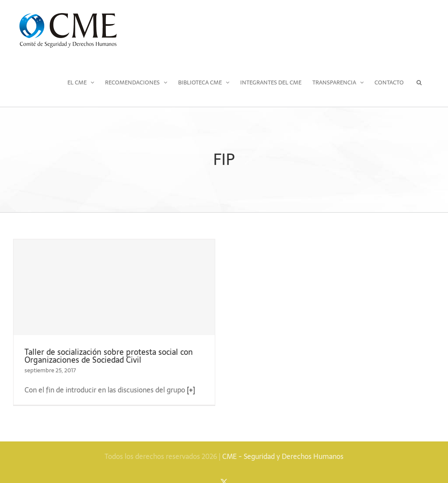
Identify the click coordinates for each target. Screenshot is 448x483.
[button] (419, 82)
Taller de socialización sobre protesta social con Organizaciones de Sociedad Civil (109, 356)
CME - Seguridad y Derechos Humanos (283, 456)
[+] (191, 390)
